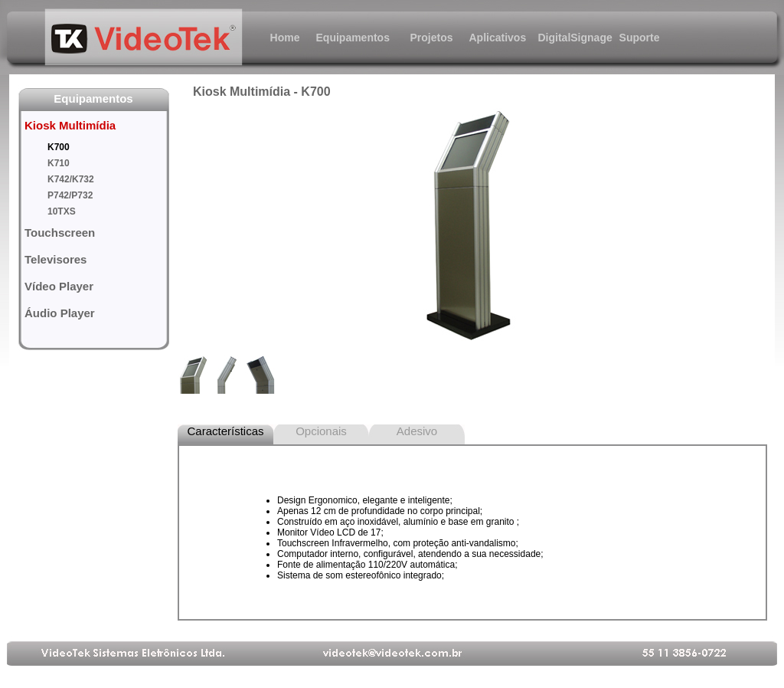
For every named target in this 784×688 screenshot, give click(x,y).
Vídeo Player (59, 286)
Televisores (56, 259)
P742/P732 (70, 195)
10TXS (62, 211)
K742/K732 (71, 179)
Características (225, 431)
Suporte (640, 38)
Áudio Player (60, 313)
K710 (59, 163)
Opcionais (321, 431)
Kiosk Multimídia (70, 125)
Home (285, 38)
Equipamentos (347, 38)
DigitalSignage (569, 38)
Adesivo (417, 431)
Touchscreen (60, 233)
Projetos (431, 38)
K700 (59, 147)
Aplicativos (498, 38)
